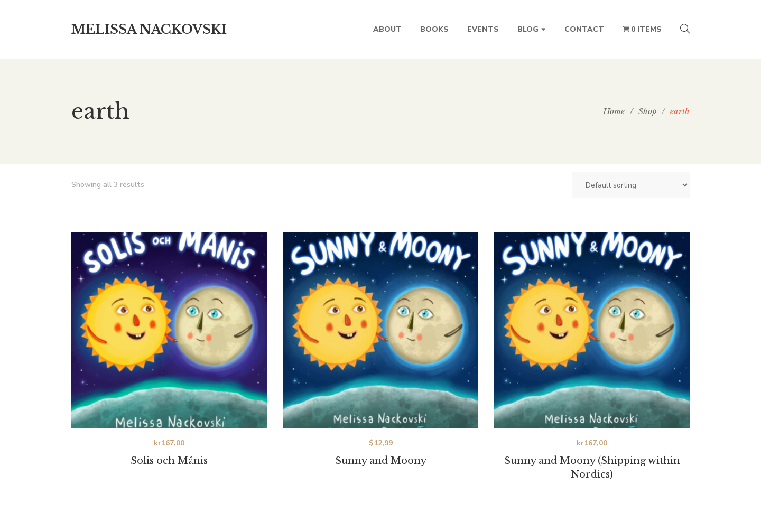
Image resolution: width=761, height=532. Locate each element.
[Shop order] (631, 185)
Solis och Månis (169, 461)
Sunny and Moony (381, 461)
